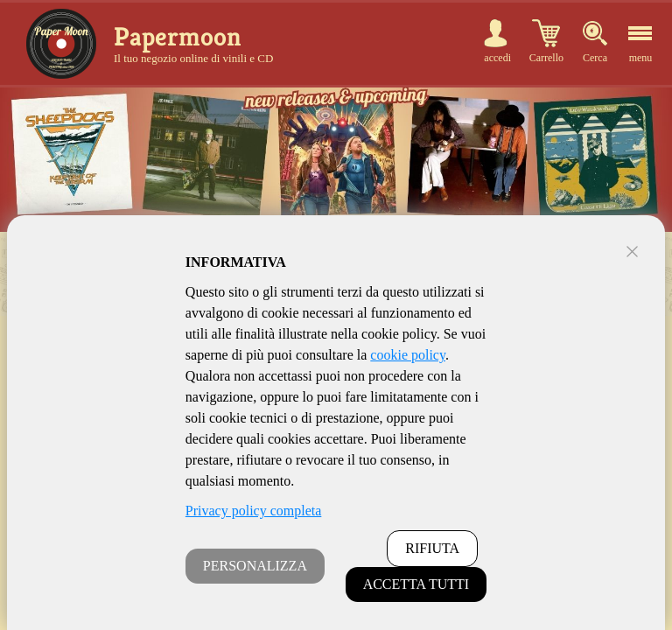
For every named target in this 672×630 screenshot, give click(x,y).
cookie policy (408, 355)
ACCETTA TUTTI (416, 584)
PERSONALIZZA (255, 566)
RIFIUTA (432, 548)
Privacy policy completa (254, 511)
